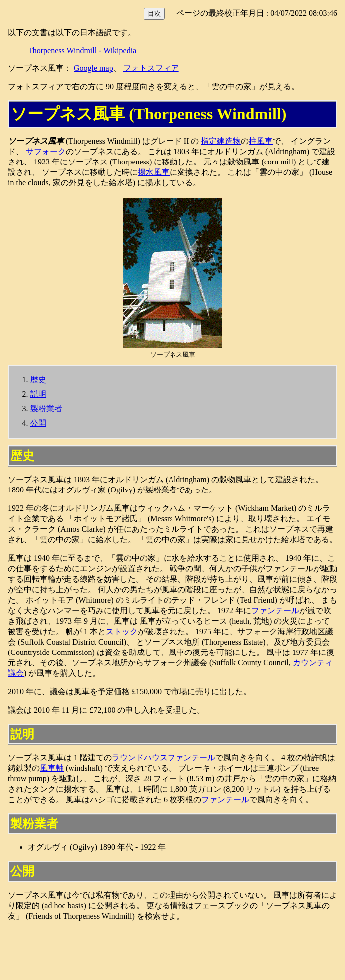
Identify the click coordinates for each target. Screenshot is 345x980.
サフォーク (46, 151)
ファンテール (275, 610)
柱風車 (261, 141)
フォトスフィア (151, 68)
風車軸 (52, 768)
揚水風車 (154, 172)
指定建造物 (221, 141)
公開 (38, 423)
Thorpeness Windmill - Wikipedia (82, 51)
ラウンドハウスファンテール (164, 757)
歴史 (38, 380)
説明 (38, 394)
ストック (122, 631)
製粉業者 (46, 408)
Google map (93, 68)
